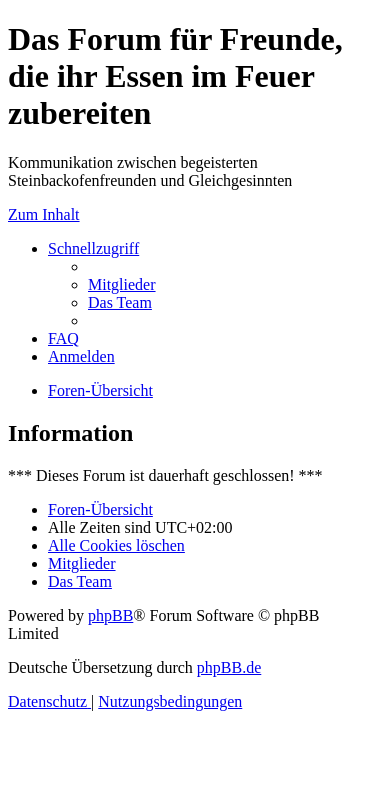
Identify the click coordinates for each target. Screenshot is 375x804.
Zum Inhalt (44, 214)
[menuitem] (122, 284)
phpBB (110, 615)
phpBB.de (229, 667)
